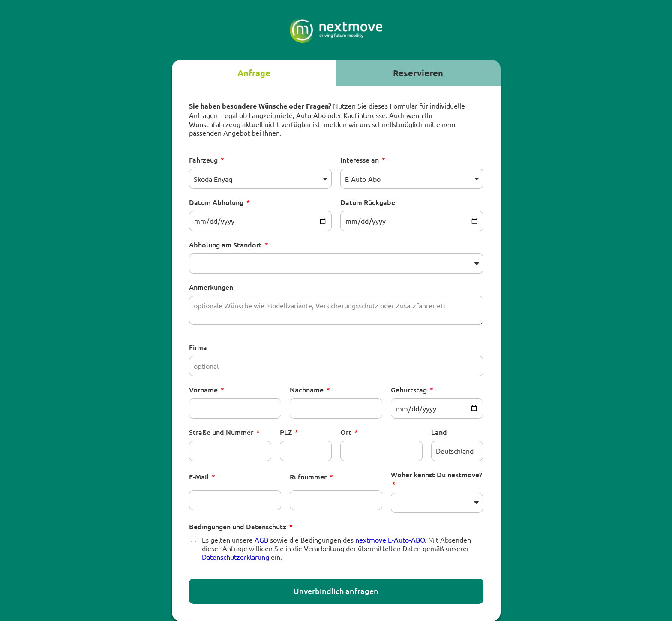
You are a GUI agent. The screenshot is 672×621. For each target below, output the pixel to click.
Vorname (204, 389)
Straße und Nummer (222, 432)
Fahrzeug (204, 160)
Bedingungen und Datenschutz (238, 526)
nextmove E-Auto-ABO (390, 540)
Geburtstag (410, 389)
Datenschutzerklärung (235, 557)
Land (439, 432)
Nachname (307, 389)
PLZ (287, 432)
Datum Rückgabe (368, 202)
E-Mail (200, 476)
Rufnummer (309, 476)
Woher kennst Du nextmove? (436, 474)
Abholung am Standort (226, 244)
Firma (198, 347)
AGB (261, 540)
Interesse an (360, 160)
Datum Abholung (217, 202)
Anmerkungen (211, 287)
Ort (347, 432)
